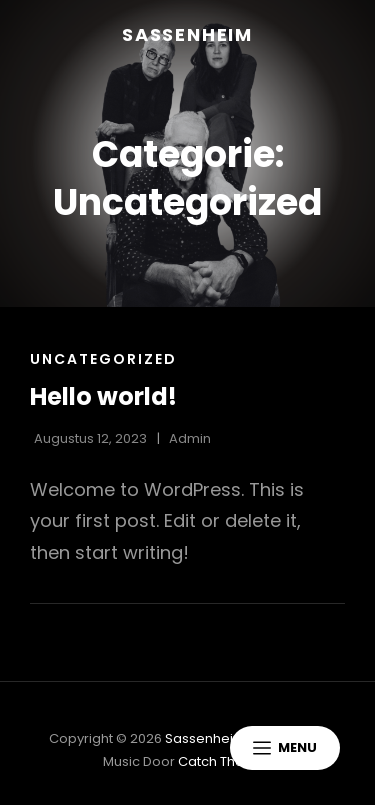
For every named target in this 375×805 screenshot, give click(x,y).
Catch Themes (225, 761)
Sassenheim (187, 34)
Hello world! (103, 396)
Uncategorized (103, 359)
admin (190, 438)
